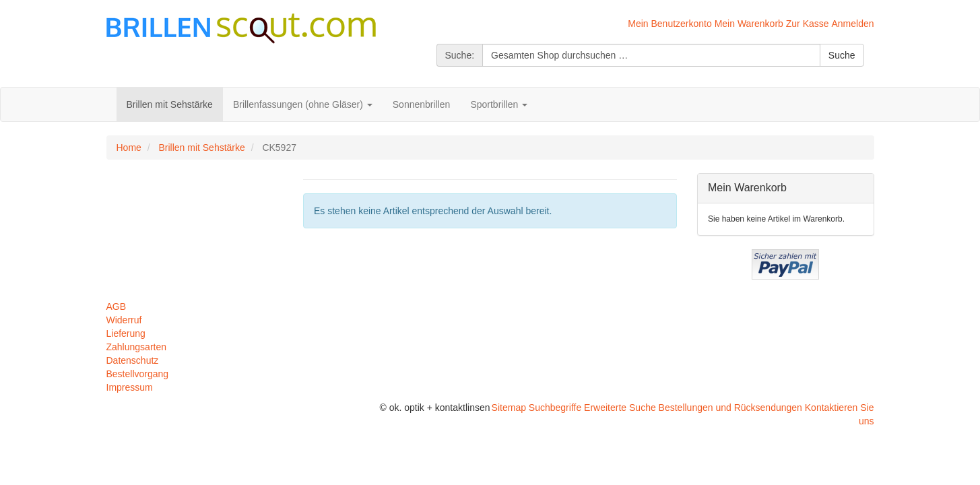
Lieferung (126, 333)
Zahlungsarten (137, 347)
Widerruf (124, 320)
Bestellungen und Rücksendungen (730, 408)
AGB (117, 306)
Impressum (130, 387)
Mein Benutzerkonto (670, 24)
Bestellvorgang (138, 374)
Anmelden (852, 24)
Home (129, 148)
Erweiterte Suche (620, 408)
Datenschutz (133, 360)
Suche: (460, 55)
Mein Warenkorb (749, 24)
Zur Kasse (808, 24)
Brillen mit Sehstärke (201, 148)
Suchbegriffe (555, 408)
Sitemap (509, 408)
